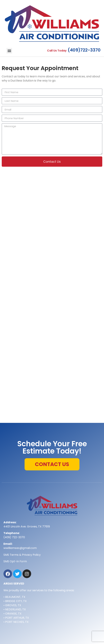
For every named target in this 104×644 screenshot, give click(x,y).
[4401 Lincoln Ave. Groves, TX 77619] (52, 395)
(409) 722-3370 (14, 537)
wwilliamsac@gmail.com (20, 548)
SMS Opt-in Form (15, 561)
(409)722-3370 (84, 50)
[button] (9, 51)
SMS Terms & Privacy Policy (22, 555)
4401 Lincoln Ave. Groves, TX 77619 (27, 526)
